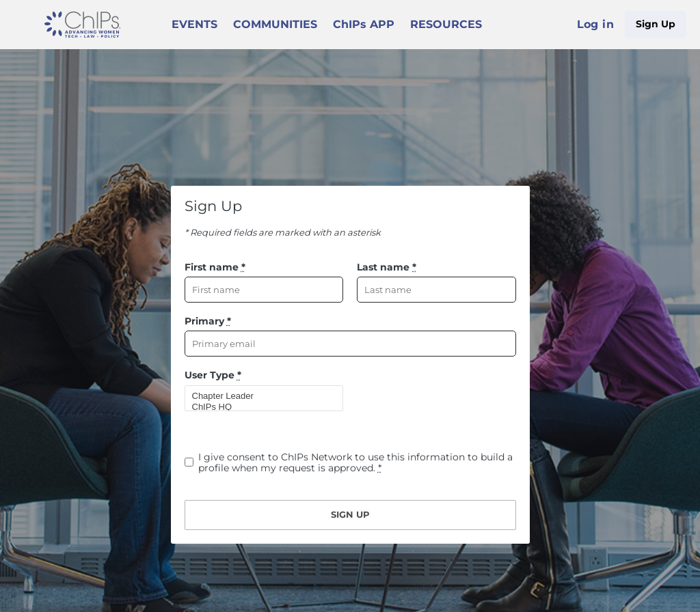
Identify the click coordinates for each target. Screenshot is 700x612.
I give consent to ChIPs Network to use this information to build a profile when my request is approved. (355, 462)
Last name (387, 267)
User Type (213, 375)
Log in (595, 24)
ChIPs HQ (258, 407)
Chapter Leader (258, 396)
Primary (208, 321)
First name (215, 267)
